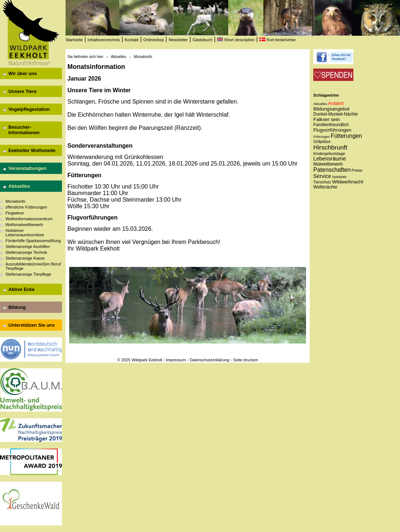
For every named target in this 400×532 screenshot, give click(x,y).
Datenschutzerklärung (210, 360)
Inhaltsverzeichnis (104, 40)
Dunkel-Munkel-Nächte (336, 114)
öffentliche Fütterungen (26, 207)
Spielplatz (339, 177)
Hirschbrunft (330, 147)
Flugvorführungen (332, 130)
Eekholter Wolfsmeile (32, 150)
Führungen (321, 137)
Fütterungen (346, 136)
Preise (357, 170)
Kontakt (132, 40)
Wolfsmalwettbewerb (24, 225)
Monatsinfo (15, 201)
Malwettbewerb (328, 164)
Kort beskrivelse (278, 40)
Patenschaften (332, 170)
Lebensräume (330, 159)
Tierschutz (322, 182)
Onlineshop (154, 40)
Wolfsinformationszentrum (29, 219)
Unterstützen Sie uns (32, 325)
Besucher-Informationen (24, 130)
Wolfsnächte (325, 187)
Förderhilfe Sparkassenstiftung (33, 241)
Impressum (176, 360)
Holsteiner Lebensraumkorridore (25, 233)
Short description (236, 40)
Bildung (17, 307)
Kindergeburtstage (329, 154)
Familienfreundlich (331, 125)
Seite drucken (246, 360)
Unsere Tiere (22, 91)
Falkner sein (327, 119)
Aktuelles (19, 186)
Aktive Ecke (21, 289)
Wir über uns (23, 73)
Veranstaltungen (28, 168)
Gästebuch (203, 40)
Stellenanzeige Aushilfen (28, 246)
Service (322, 176)
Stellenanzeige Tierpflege (28, 274)
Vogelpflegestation (29, 109)
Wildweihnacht (348, 182)
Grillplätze (322, 141)
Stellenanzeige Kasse (25, 258)
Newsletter (178, 40)
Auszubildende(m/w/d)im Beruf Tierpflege (33, 266)
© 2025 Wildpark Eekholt (140, 360)
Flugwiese (15, 213)
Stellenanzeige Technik (26, 252)
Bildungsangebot (331, 109)
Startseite (74, 40)
